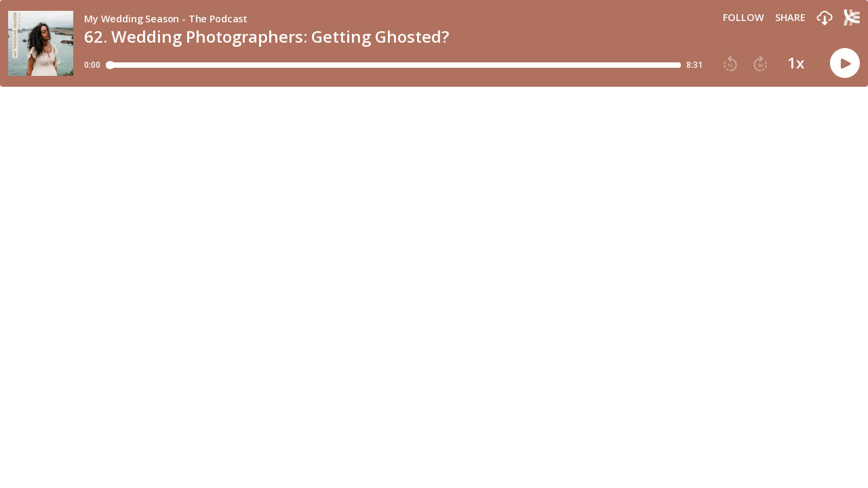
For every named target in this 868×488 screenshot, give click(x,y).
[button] (825, 19)
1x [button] (796, 63)
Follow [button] (744, 18)
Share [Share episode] (790, 18)
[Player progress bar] (393, 65)
